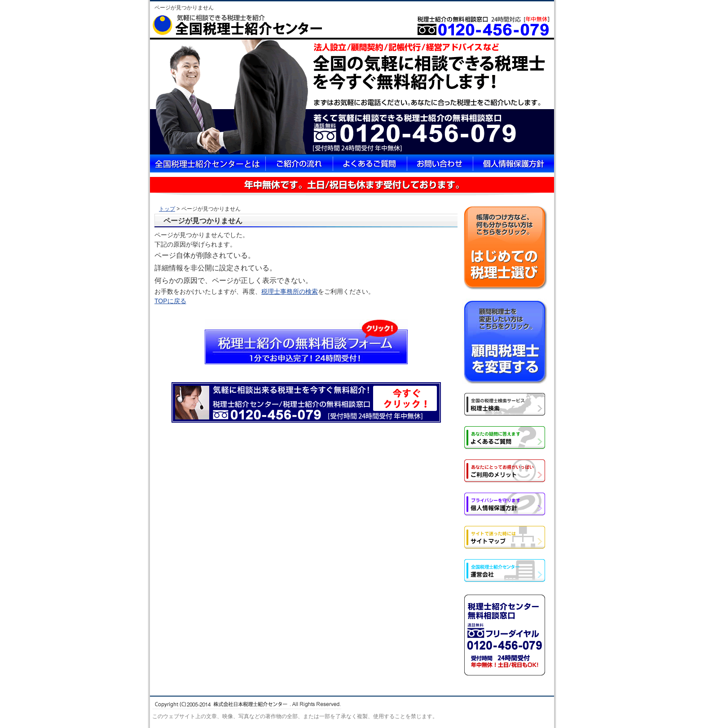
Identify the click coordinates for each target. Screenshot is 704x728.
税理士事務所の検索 (290, 291)
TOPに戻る (170, 301)
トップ (167, 209)
